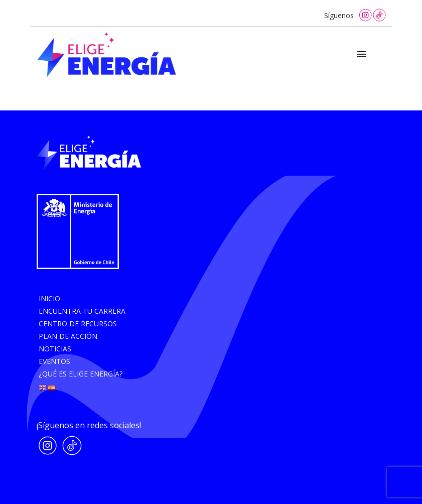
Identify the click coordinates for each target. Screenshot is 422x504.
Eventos (54, 361)
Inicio (49, 298)
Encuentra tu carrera (82, 311)
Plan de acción (68, 336)
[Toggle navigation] (362, 55)
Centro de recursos (78, 324)
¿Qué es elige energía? (81, 374)
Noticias (55, 349)
